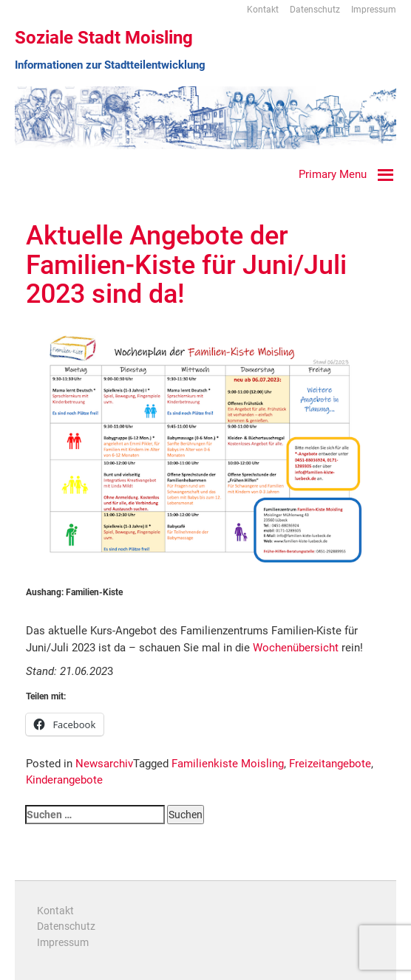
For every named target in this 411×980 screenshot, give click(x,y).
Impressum (374, 10)
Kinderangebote (64, 780)
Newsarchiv (104, 764)
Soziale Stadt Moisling (104, 38)
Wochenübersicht (296, 648)
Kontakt (263, 10)
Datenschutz (315, 10)
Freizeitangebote (330, 764)
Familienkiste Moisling (228, 764)
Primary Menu (333, 174)
